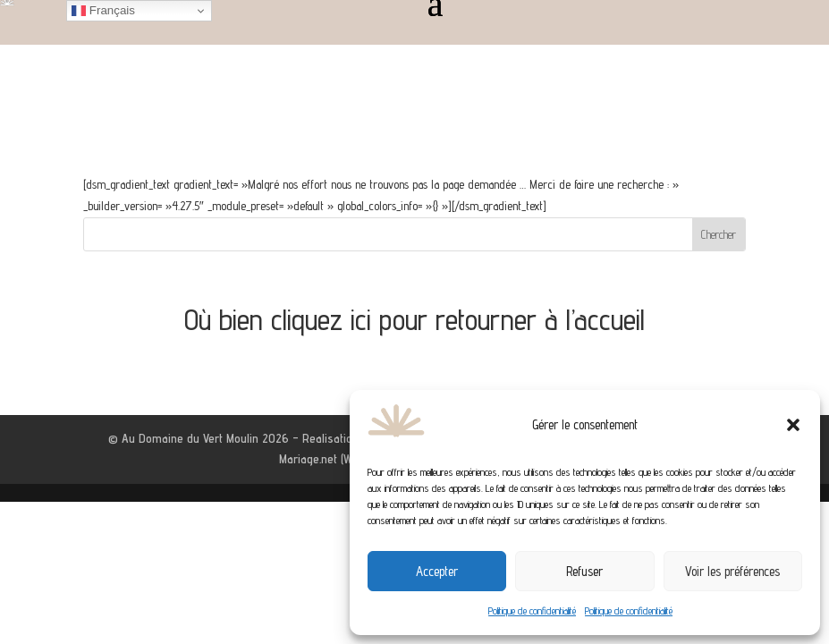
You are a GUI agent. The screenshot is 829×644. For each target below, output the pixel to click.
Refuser (584, 571)
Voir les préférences (732, 571)
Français (103, 11)
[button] (793, 425)
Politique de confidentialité (532, 610)
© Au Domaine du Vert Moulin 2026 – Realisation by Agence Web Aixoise (295, 438)
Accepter (437, 571)
